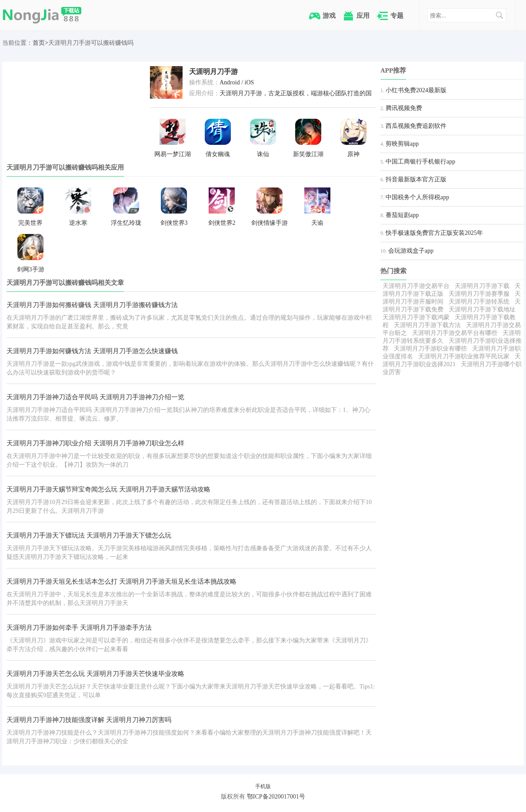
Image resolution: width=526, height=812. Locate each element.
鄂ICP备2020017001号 (276, 797)
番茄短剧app (402, 215)
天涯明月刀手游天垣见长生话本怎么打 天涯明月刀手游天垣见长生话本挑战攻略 (122, 581)
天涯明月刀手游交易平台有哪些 (455, 333)
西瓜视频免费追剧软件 (416, 126)
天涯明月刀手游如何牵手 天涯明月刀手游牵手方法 (79, 628)
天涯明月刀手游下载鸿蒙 (416, 317)
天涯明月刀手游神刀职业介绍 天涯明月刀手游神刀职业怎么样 (95, 443)
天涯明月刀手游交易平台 (416, 286)
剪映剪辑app (402, 144)
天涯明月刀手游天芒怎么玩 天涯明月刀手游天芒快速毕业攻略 (95, 674)
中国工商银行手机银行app (420, 162)
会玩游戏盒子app (411, 251)
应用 (363, 15)
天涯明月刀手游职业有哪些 (430, 349)
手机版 (263, 786)
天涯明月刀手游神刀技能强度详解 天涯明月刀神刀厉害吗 (89, 720)
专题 (397, 15)
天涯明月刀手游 (213, 72)
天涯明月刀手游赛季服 (479, 294)
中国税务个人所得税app (417, 197)
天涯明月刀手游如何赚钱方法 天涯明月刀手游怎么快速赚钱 (92, 351)
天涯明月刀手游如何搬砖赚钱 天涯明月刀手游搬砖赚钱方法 (92, 305)
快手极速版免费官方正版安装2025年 (434, 233)
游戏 (329, 15)
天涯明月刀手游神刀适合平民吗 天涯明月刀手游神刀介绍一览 (95, 397)
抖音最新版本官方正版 (416, 179)
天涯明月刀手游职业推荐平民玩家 (464, 356)
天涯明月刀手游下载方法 (427, 325)
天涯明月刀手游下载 (482, 286)
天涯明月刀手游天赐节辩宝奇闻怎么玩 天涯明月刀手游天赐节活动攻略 (108, 489)
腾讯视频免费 (404, 108)
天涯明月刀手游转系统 (479, 302)
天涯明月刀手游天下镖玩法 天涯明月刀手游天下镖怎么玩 (89, 535)
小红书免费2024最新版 (416, 90)
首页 (39, 43)
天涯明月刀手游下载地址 (482, 309)
